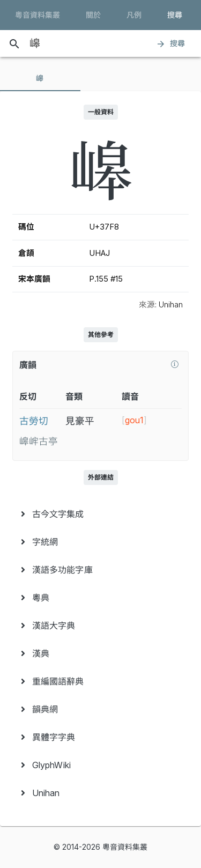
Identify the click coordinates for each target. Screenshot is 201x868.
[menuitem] (100, 514)
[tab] (40, 78)
